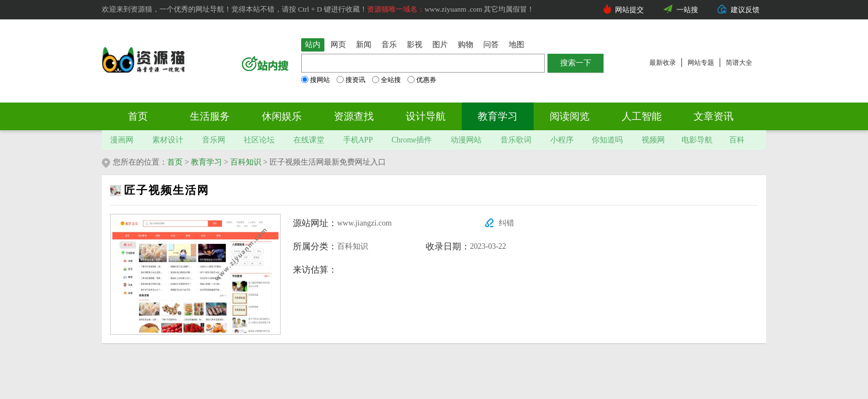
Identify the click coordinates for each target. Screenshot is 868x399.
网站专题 (701, 63)
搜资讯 (351, 80)
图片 (440, 45)
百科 (737, 140)
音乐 (389, 45)
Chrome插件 (412, 140)
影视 (415, 45)
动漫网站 (466, 140)
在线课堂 (309, 140)
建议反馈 (745, 10)
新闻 (364, 45)
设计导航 (426, 116)
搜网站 (316, 80)
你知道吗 (607, 140)
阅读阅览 (570, 116)
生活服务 (210, 116)
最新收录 (663, 63)
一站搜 (687, 10)
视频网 (653, 140)
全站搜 (386, 80)
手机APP (358, 140)
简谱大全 (739, 63)
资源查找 (354, 116)
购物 (466, 45)
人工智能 (642, 116)
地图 (516, 45)
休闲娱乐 (282, 116)
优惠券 (422, 80)
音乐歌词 (516, 140)
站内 (313, 45)
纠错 (507, 223)
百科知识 (246, 162)
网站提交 (629, 10)
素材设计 (168, 140)
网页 (338, 45)
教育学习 (498, 116)
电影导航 (697, 140)
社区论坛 (259, 140)
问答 (491, 45)
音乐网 (214, 140)
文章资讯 (714, 116)
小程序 (562, 140)
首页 (138, 116)
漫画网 (122, 140)
